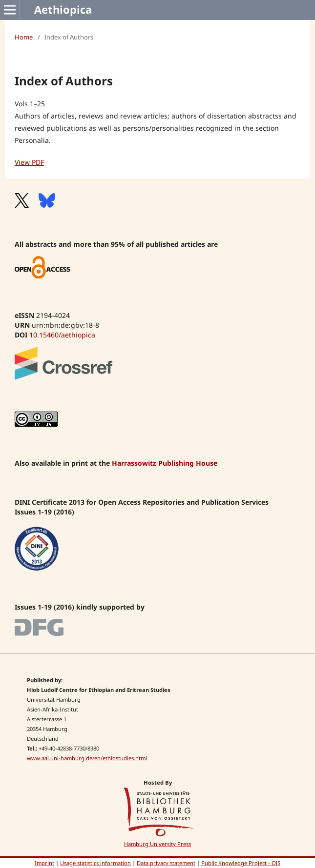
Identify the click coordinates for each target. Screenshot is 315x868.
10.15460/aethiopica (62, 335)
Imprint (44, 863)
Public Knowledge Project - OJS (241, 863)
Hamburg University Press (157, 844)
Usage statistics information (95, 863)
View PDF (29, 162)
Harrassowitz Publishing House (165, 463)
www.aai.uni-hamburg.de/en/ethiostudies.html (87, 758)
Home (24, 37)
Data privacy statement (166, 863)
